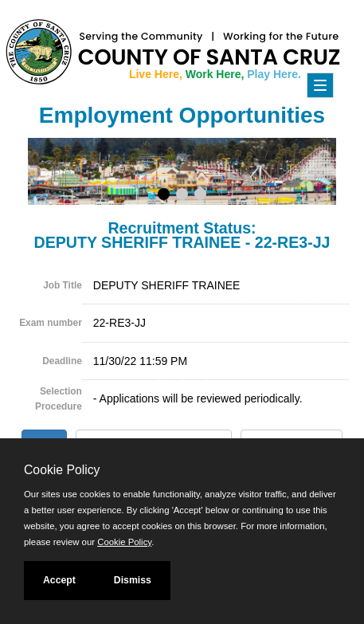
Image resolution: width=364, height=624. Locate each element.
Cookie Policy (62, 470)
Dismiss (133, 580)
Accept (59, 580)
